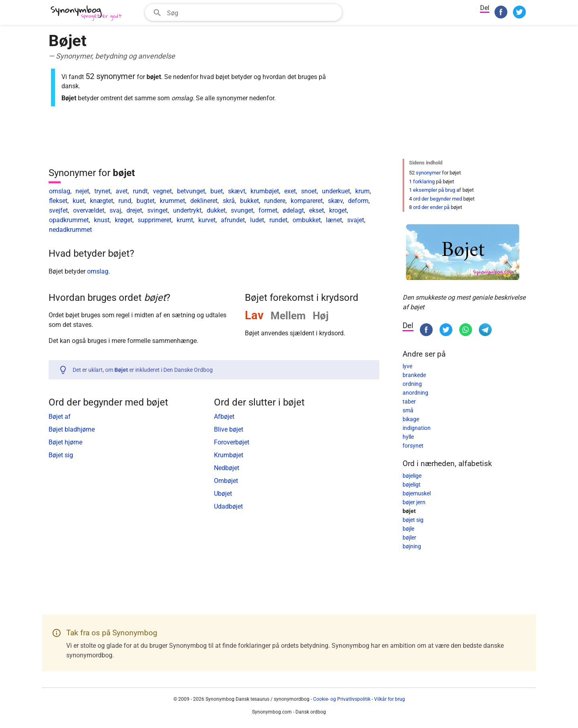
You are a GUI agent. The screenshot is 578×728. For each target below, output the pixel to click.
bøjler (409, 537)
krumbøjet (265, 191)
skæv (335, 201)
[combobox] (243, 12)
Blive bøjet (229, 429)
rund (125, 201)
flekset (58, 201)
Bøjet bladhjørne (72, 429)
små (408, 410)
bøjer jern (414, 502)
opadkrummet (69, 220)
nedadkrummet (70, 230)
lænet (334, 220)
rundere (275, 201)
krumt (185, 220)
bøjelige (412, 476)
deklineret (204, 201)
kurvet (207, 220)
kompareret (307, 201)
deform (358, 201)
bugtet (146, 201)
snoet (309, 191)
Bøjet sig (61, 455)
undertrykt (187, 210)
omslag (60, 191)
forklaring (424, 181)
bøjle (408, 529)
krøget (124, 220)
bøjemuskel (417, 493)
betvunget (191, 191)
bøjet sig (413, 520)
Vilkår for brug (390, 699)
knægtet (102, 201)
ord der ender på (431, 207)
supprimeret (155, 220)
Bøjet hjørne (65, 442)
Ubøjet (223, 494)
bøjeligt (412, 485)
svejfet (58, 210)
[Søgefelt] (252, 12)
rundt (140, 191)
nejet (82, 191)
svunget (242, 210)
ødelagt (293, 210)
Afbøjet (224, 417)
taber (409, 402)
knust (102, 220)
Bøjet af (60, 417)
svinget (158, 210)
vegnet (162, 191)
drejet (134, 210)
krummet (172, 201)
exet (290, 191)
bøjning (412, 546)
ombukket (307, 220)
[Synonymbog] (89, 13)
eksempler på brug (434, 190)
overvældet (89, 210)
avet (122, 191)
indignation (417, 428)
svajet (356, 220)
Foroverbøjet (232, 442)
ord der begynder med (438, 199)
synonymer (428, 173)
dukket (216, 210)
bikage (411, 419)
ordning (412, 384)
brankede (414, 375)
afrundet (233, 220)
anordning (415, 393)
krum (362, 191)
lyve (407, 366)
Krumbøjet (229, 455)
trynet (102, 191)
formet (268, 210)
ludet (257, 220)
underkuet (336, 191)
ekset (316, 210)
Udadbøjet (228, 506)
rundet (278, 220)
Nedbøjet (227, 468)
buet (217, 191)
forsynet (413, 446)
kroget (338, 210)
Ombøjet (226, 481)
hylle (408, 437)
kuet (79, 201)
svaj (115, 210)
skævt (237, 191)
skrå (229, 201)
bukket (249, 201)
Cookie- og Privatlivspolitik (342, 699)
